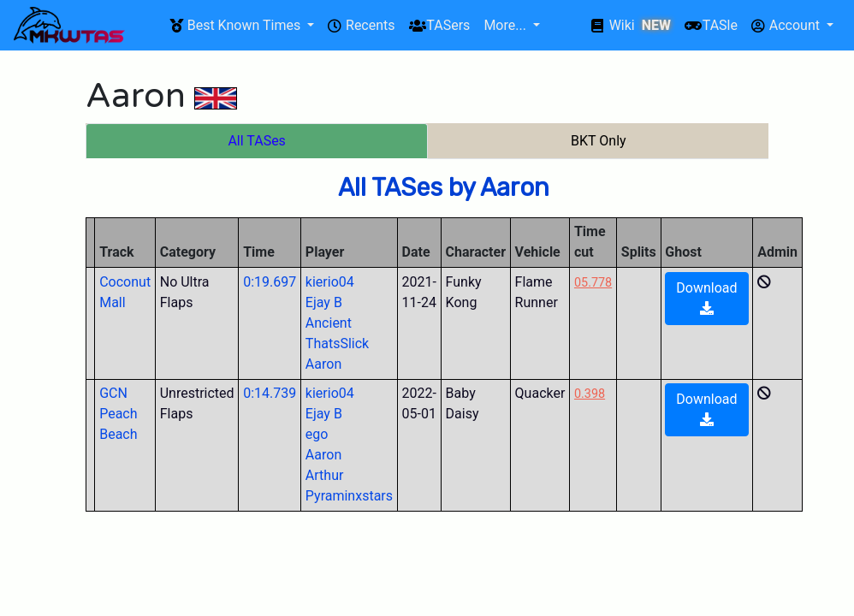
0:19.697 (270, 282)
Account (787, 25)
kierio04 (330, 282)
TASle (711, 25)
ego (317, 434)
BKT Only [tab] (599, 141)
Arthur (325, 475)
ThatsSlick (337, 344)
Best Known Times (237, 25)
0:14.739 (270, 393)
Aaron (323, 364)
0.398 (590, 394)
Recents (361, 25)
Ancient (329, 323)
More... (506, 25)
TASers (440, 25)
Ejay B (324, 302)
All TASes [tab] (256, 141)
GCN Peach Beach (118, 414)
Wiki (631, 25)
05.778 (593, 283)
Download (706, 297)
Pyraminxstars (349, 496)
